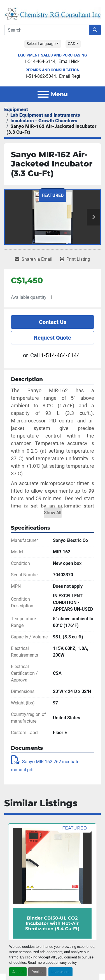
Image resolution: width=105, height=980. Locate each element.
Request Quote (53, 338)
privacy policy (66, 963)
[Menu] (43, 94)
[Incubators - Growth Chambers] (44, 121)
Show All (53, 513)
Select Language (41, 44)
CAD (72, 44)
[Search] (47, 30)
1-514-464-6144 (40, 61)
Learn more (60, 972)
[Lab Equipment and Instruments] (45, 115)
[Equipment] (16, 109)
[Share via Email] (34, 259)
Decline (37, 972)
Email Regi (70, 76)
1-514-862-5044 (40, 76)
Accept (18, 972)
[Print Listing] (75, 259)
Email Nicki (70, 61)
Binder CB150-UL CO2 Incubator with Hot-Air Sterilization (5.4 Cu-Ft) (52, 923)
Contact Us (53, 322)
